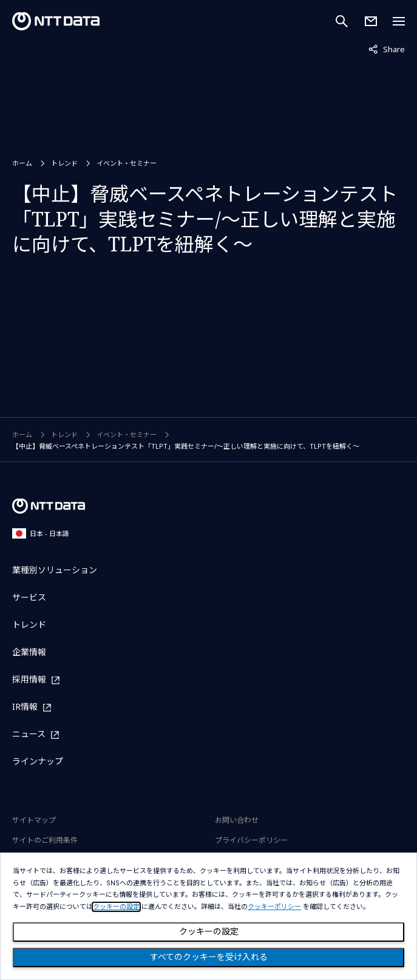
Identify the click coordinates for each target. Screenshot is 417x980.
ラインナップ (38, 761)
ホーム (22, 163)
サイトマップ (34, 820)
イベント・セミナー (127, 163)
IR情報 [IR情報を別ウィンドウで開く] (25, 707)
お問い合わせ (237, 820)
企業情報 (29, 652)
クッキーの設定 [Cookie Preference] (209, 931)
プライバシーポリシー (251, 840)
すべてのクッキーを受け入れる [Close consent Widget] (209, 957)
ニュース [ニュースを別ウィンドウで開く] (29, 734)
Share (387, 49)
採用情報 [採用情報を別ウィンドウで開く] (29, 680)
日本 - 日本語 (41, 533)
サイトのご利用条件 (45, 840)
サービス (29, 597)
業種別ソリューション (55, 570)
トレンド (64, 163)
